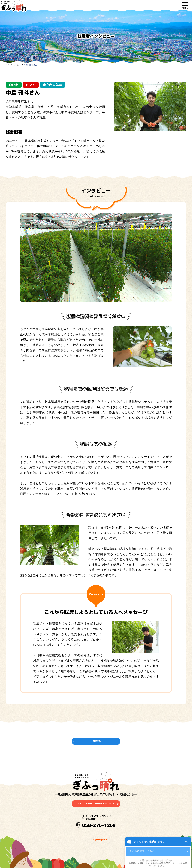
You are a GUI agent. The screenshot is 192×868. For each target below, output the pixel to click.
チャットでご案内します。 (114, 856)
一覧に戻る (96, 744)
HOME (9, 65)
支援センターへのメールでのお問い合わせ (96, 813)
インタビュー (22, 65)
